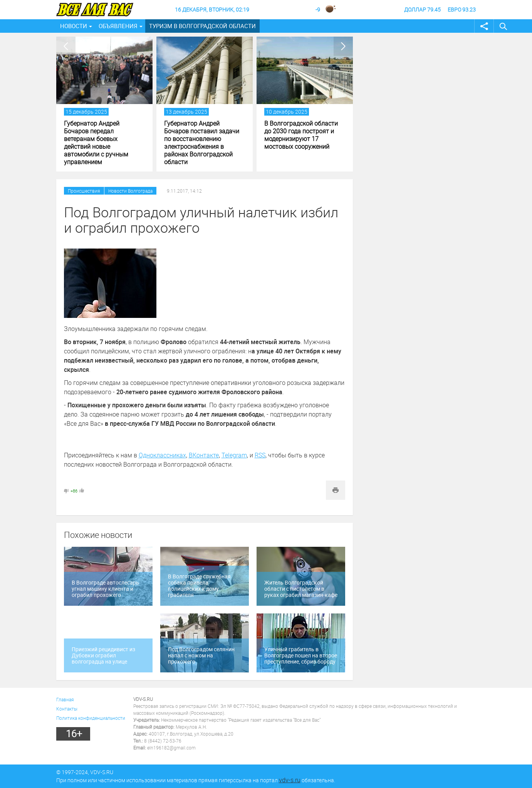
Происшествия (84, 191)
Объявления (118, 26)
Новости (74, 26)
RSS (260, 455)
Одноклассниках (162, 455)
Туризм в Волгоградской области (202, 26)
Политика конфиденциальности (91, 718)
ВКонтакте (204, 455)
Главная (65, 699)
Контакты (67, 709)
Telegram (234, 455)
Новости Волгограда (130, 191)
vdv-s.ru (290, 780)
